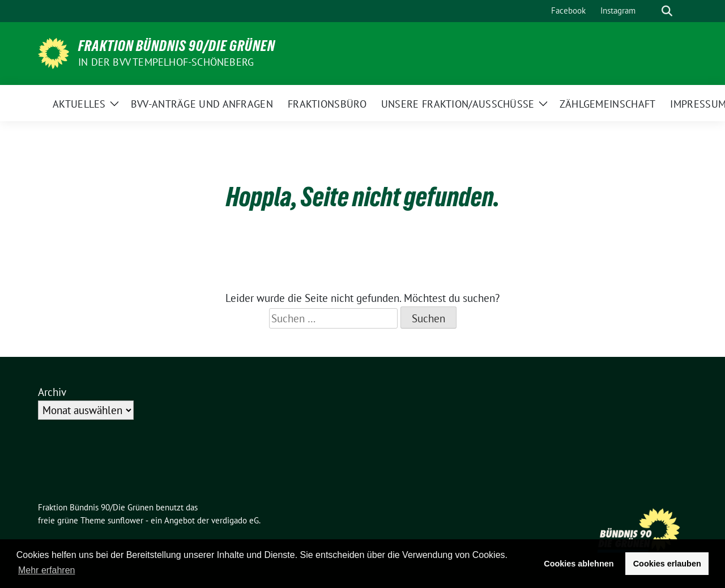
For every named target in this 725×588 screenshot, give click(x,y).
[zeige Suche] (667, 11)
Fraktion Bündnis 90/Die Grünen (177, 46)
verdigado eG (235, 520)
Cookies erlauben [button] (667, 564)
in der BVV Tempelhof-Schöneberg (166, 62)
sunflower (125, 520)
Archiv (52, 392)
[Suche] (651, 11)
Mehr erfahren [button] (47, 570)
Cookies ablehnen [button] (579, 564)
